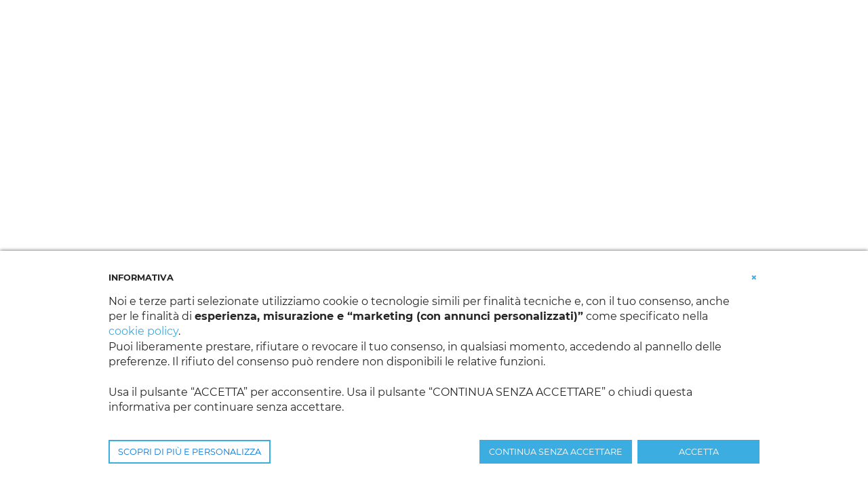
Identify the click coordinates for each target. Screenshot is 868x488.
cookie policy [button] (143, 331)
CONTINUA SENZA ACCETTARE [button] (556, 452)
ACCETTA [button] (699, 452)
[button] (754, 277)
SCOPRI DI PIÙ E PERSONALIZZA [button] (190, 452)
